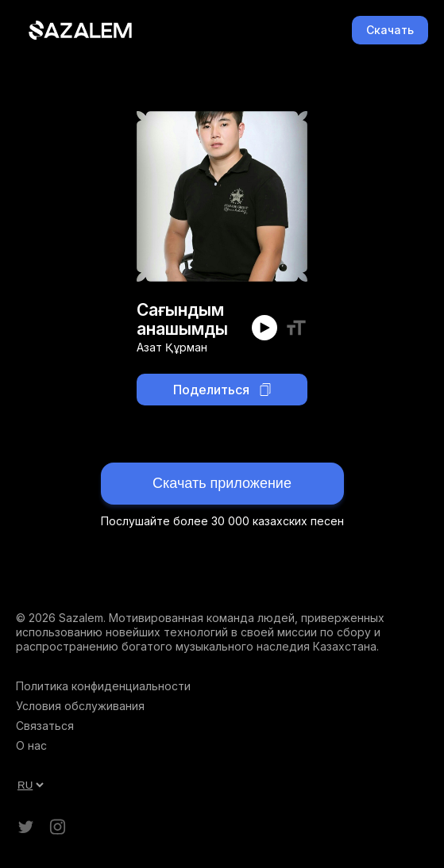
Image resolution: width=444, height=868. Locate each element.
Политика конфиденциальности (103, 686)
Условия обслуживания (80, 706)
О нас (31, 745)
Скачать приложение (222, 483)
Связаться (45, 726)
